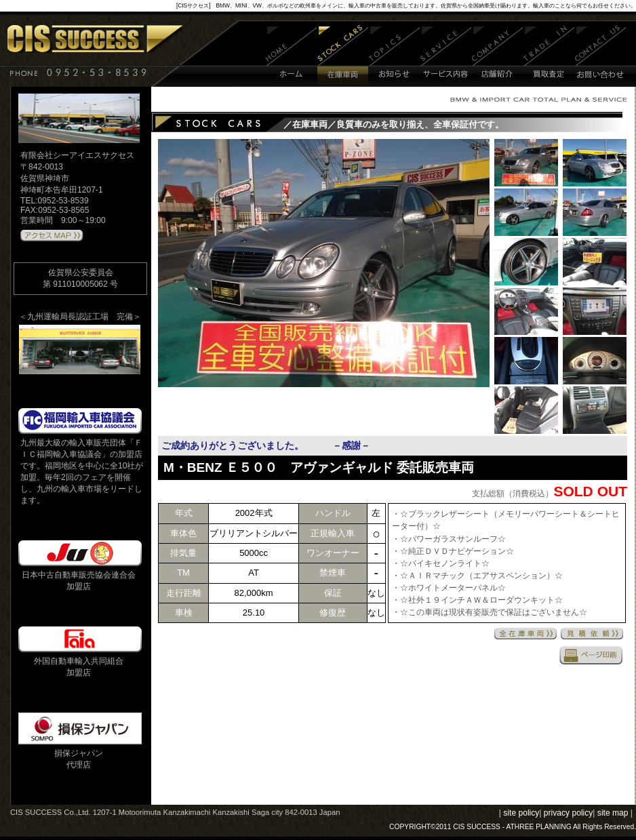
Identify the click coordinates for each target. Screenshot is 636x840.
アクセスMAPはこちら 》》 (52, 236)
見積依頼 (592, 634)
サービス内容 (446, 56)
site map (613, 813)
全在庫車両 (525, 634)
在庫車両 (343, 56)
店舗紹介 (497, 56)
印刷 (591, 655)
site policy (521, 813)
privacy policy (569, 813)
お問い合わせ (600, 56)
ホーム (291, 56)
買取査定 (549, 56)
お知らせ (394, 56)
